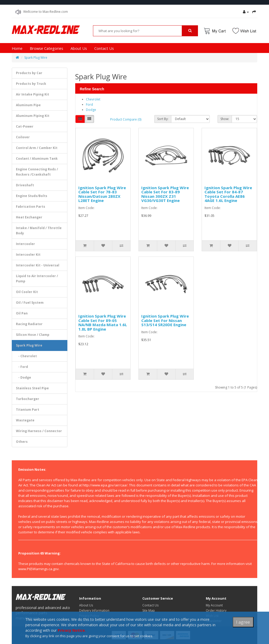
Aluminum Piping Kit (33, 116)
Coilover (23, 137)
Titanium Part (28, 410)
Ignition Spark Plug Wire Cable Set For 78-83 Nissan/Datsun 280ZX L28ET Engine (102, 194)
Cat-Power (25, 126)
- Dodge (24, 377)
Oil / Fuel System (30, 303)
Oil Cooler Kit (27, 292)
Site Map (149, 610)
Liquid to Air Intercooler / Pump (37, 279)
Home (17, 48)
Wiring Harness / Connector (39, 431)
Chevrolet (93, 99)
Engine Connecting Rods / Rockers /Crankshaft (37, 172)
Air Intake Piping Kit (33, 94)
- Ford (22, 367)
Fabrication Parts (31, 207)
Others (22, 442)
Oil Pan (22, 313)
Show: (225, 119)
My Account (214, 605)
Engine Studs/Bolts (32, 196)
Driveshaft (25, 185)
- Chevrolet (26, 356)
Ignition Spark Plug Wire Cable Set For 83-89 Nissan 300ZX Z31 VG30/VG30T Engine (165, 194)
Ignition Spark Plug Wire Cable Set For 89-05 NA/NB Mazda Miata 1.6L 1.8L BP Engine (103, 323)
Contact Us (104, 48)
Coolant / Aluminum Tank (37, 159)
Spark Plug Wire (36, 58)
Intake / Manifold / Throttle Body (39, 231)
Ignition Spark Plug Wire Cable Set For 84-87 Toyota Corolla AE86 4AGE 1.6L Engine (228, 194)
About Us (79, 48)
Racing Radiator (29, 324)
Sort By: (163, 119)
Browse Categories (46, 48)
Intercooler (25, 244)
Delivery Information (94, 610)
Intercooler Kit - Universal (38, 265)
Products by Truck (31, 84)
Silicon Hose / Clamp (33, 335)
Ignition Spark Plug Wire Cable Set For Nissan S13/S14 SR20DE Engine (165, 320)
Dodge (91, 110)
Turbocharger (28, 399)
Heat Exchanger (29, 217)
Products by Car (29, 73)
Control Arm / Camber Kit (37, 148)
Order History (216, 610)
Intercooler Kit (28, 255)
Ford (89, 105)
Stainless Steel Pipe (32, 388)
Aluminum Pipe (28, 105)
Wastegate (25, 420)
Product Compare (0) (126, 119)
